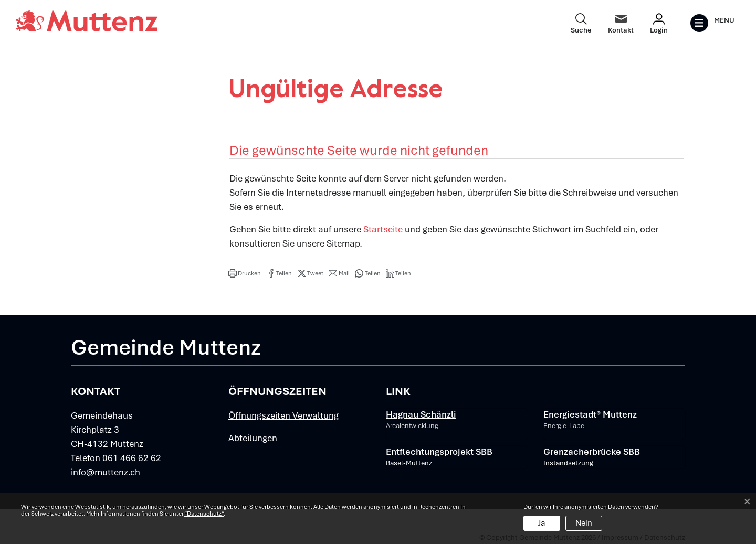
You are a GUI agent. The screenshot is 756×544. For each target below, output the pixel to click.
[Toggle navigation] (712, 23)
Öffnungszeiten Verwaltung (283, 415)
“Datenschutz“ (204, 514)
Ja (542, 523)
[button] (245, 273)
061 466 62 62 (132, 458)
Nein (584, 523)
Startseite (383, 229)
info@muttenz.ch (106, 472)
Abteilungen (253, 438)
